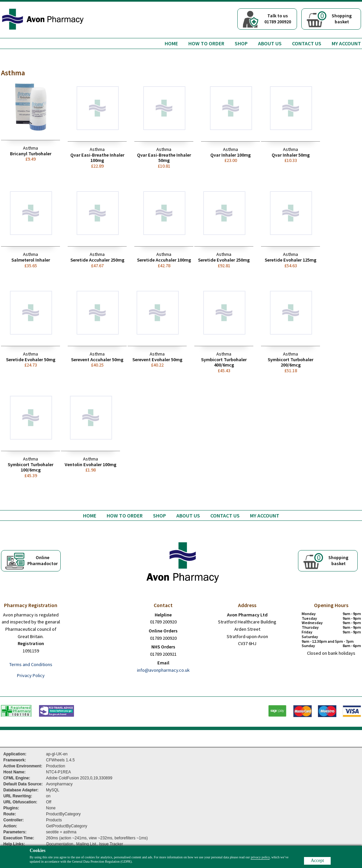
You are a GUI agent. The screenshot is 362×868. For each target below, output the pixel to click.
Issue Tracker (111, 844)
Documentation (60, 844)
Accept (317, 861)
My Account (346, 43)
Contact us (307, 43)
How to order (206, 43)
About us (270, 43)
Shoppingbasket (335, 18)
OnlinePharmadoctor (42, 560)
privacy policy (260, 857)
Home (171, 43)
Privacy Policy (31, 675)
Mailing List (86, 844)
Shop (241, 43)
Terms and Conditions (31, 664)
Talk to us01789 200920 (278, 19)
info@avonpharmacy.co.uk (163, 670)
